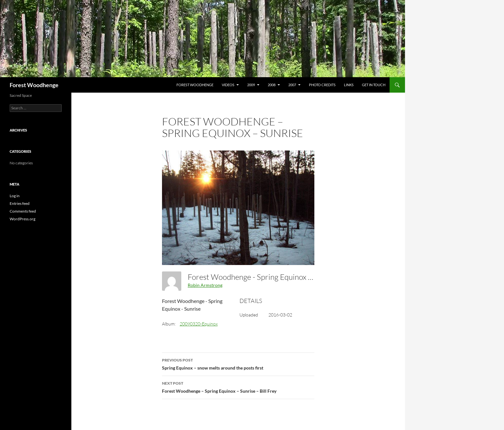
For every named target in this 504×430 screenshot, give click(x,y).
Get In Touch (374, 85)
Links (349, 85)
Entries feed (20, 203)
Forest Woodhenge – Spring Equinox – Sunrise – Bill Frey (238, 387)
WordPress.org (22, 219)
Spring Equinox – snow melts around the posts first (238, 363)
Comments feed (23, 211)
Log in (15, 196)
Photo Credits (322, 85)
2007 (292, 85)
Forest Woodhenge (34, 85)
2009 (251, 85)
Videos (228, 85)
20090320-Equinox (199, 324)
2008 (272, 85)
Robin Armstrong (205, 285)
